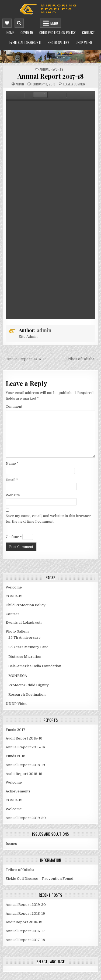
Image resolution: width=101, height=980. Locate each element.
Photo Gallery (58, 42)
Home (10, 33)
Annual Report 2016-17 (25, 931)
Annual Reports (51, 69)
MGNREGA (18, 676)
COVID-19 (27, 33)
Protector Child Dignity (29, 685)
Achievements (18, 791)
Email (12, 480)
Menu (54, 23)
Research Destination (27, 694)
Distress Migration (25, 657)
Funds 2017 (15, 730)
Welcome (14, 587)
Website (13, 495)
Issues (11, 844)
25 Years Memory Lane (28, 647)
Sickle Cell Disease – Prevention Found (39, 879)
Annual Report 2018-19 (25, 765)
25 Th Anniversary (25, 638)
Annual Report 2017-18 (51, 76)
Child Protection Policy (58, 33)
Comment (14, 406)
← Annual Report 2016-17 (24, 359)
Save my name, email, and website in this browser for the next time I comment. (48, 519)
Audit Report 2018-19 (24, 774)
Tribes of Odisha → (82, 359)
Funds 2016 (15, 756)
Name (12, 463)
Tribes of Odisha (20, 870)
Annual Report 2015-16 (25, 747)
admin (20, 84)
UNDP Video (84, 42)
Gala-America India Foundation (35, 666)
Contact (88, 33)
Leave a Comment (75, 84)
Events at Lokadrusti (25, 42)
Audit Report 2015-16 (24, 738)
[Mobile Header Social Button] (7, 23)
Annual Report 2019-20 (26, 818)
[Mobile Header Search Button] (19, 23)
